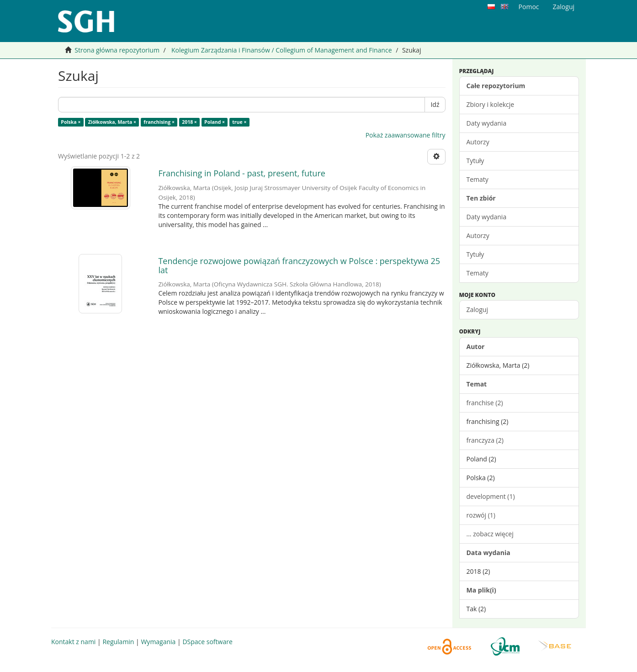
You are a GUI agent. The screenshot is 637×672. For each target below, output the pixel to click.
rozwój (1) (481, 515)
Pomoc (529, 7)
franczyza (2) (485, 440)
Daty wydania (487, 123)
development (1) (491, 496)
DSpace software (207, 642)
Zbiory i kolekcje (491, 104)
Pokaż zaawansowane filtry (406, 135)
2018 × (189, 122)
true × (239, 122)
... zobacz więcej (490, 534)
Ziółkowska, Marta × (112, 122)
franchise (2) (485, 403)
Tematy (478, 179)
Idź (435, 104)
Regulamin (118, 642)
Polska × (71, 122)
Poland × (215, 122)
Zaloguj (477, 310)
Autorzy (478, 142)
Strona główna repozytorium (117, 50)
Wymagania (158, 642)
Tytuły (475, 161)
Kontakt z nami (73, 642)
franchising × (159, 122)
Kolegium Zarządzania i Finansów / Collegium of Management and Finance (282, 50)
